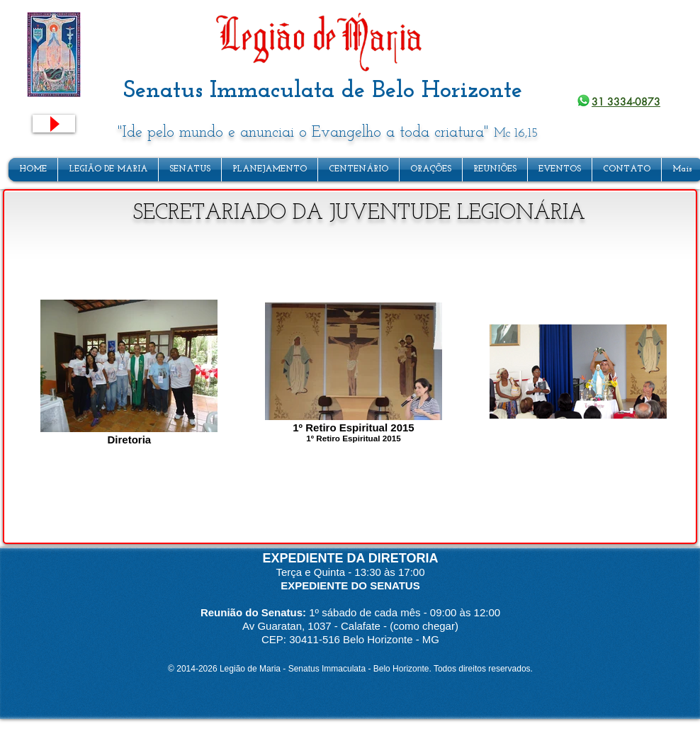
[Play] (54, 124)
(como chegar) (424, 626)
